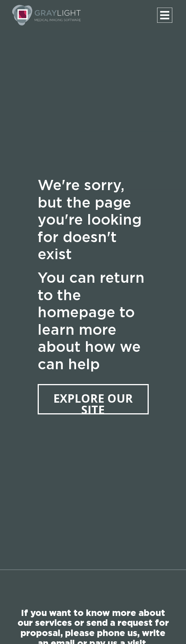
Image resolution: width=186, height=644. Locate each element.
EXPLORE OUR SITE (93, 402)
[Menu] (165, 15)
